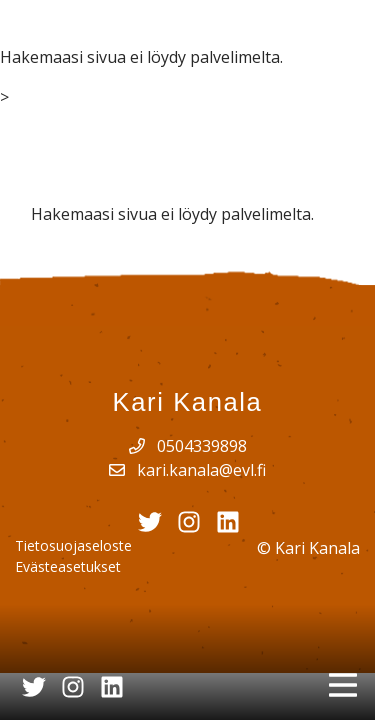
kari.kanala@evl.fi (187, 470)
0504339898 (188, 446)
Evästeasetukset (68, 566)
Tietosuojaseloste (73, 545)
